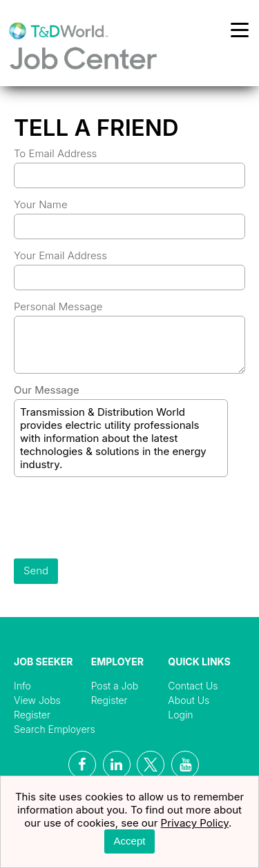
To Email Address (55, 153)
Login (180, 715)
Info (22, 686)
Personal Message (58, 306)
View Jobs (37, 700)
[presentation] (119, 519)
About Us (189, 700)
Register (32, 715)
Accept (130, 841)
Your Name (41, 204)
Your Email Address (60, 255)
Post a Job (115, 686)
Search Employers (55, 729)
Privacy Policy (195, 823)
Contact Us (193, 686)
